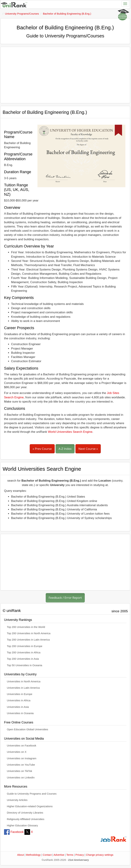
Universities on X (17, 752)
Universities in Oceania (20, 713)
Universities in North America (24, 681)
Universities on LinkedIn (21, 778)
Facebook (14, 832)
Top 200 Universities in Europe (25, 646)
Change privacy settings (100, 855)
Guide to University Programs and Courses (32, 794)
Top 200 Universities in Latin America (28, 640)
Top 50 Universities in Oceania (25, 665)
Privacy (80, 855)
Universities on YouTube (21, 765)
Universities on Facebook (22, 746)
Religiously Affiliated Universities (26, 819)
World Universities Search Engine (70, 432)
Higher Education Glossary (22, 825)
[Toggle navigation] (125, 4)
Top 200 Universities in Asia (23, 659)
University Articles (17, 800)
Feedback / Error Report (65, 598)
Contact (47, 855)
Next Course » (88, 449)
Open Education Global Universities (28, 729)
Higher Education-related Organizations (30, 806)
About (20, 855)
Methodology (33, 855)
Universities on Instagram (22, 758)
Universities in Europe (20, 694)
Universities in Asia (18, 707)
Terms (70, 855)
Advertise (59, 855)
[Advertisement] (65, 75)
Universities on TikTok (20, 771)
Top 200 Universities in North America (29, 633)
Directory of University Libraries (25, 813)
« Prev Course (42, 449)
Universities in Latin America (23, 688)
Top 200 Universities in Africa (24, 652)
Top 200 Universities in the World (26, 627)
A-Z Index (65, 449)
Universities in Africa (19, 700)
